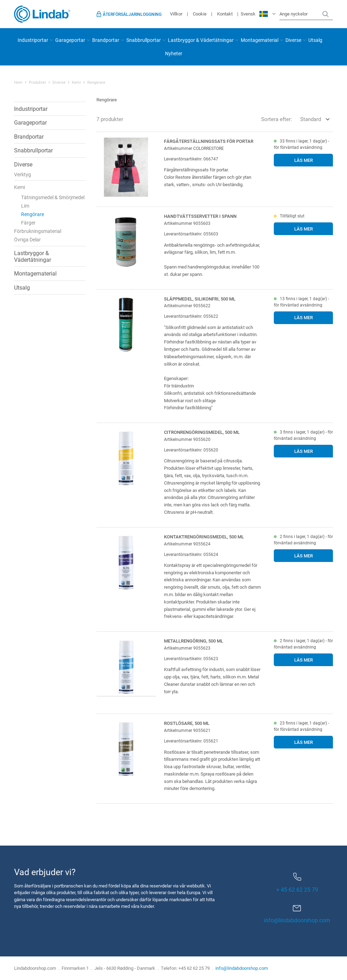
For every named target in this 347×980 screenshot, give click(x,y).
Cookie (200, 14)
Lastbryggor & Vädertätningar (201, 40)
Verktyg (23, 174)
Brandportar (106, 40)
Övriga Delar (27, 239)
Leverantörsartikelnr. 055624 (191, 554)
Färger (28, 223)
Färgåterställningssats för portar (209, 141)
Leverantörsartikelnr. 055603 (191, 234)
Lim (25, 206)
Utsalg (315, 40)
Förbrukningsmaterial (38, 231)
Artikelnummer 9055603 (187, 223)
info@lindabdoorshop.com (297, 920)
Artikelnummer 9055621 (187, 730)
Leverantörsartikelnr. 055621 (191, 741)
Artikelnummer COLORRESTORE (194, 148)
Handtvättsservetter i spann (200, 216)
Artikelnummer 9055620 (187, 439)
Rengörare (96, 82)
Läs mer (304, 160)
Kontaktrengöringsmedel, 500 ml (204, 537)
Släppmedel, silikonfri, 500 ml (200, 299)
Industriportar (33, 40)
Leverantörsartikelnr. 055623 (191, 658)
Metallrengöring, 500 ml (194, 641)
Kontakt (225, 14)
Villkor (176, 14)
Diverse (293, 40)
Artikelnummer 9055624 (187, 544)
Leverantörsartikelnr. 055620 (191, 450)
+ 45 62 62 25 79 (297, 883)
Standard (311, 119)
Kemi (76, 82)
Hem (18, 82)
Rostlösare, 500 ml (187, 723)
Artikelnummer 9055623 (187, 648)
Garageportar (70, 40)
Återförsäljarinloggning (132, 14)
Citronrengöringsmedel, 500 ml (202, 432)
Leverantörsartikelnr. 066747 (191, 159)
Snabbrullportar (144, 40)
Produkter (37, 82)
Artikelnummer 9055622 (187, 305)
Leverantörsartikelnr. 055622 (191, 316)
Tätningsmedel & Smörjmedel (53, 197)
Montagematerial (260, 40)
